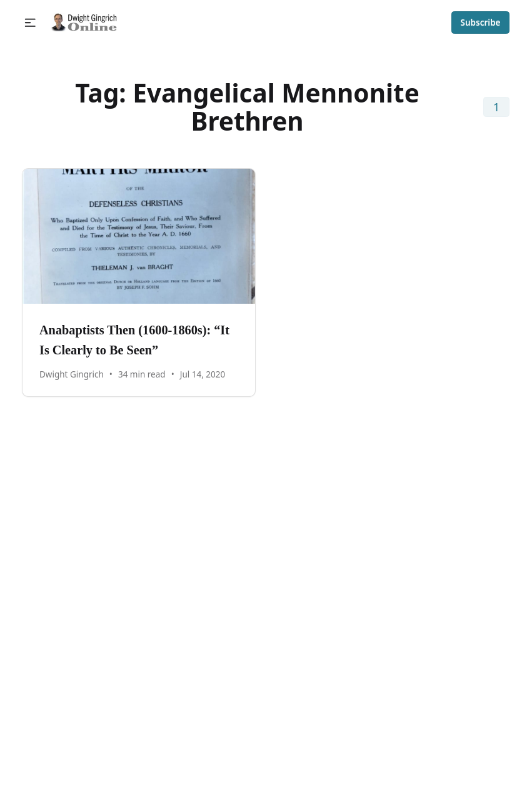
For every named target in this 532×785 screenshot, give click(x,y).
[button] (30, 23)
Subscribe (481, 22)
